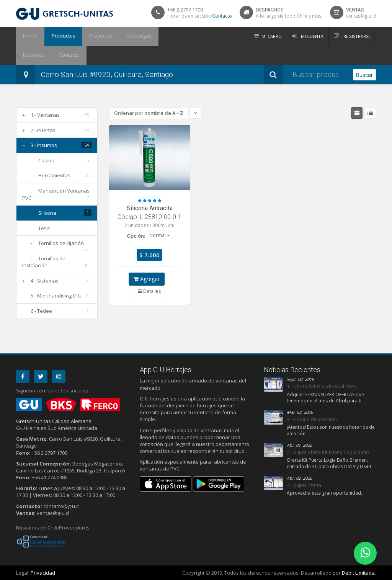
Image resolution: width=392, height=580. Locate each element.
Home (29, 36)
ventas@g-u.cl (361, 16)
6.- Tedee (41, 311)
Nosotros (164, 36)
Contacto (222, 16)
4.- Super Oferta (304, 485)
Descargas (130, 36)
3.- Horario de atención (312, 419)
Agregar (147, 279)
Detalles (149, 291)
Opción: (136, 236)
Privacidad (43, 573)
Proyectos (94, 36)
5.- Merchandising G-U (56, 296)
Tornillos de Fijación (61, 243)
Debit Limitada (358, 573)
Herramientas (54, 175)
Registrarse (356, 36)
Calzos (46, 160)
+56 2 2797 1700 (185, 10)
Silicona (47, 213)
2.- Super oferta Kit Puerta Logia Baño (328, 452)
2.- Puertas (43, 130)
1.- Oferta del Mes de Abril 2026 (321, 386)
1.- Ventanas (45, 115)
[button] (160, 235)
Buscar (364, 75)
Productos (59, 36)
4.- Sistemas (45, 281)
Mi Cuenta (312, 36)
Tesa (44, 228)
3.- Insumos (44, 145)
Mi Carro (272, 36)
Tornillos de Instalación (44, 262)
